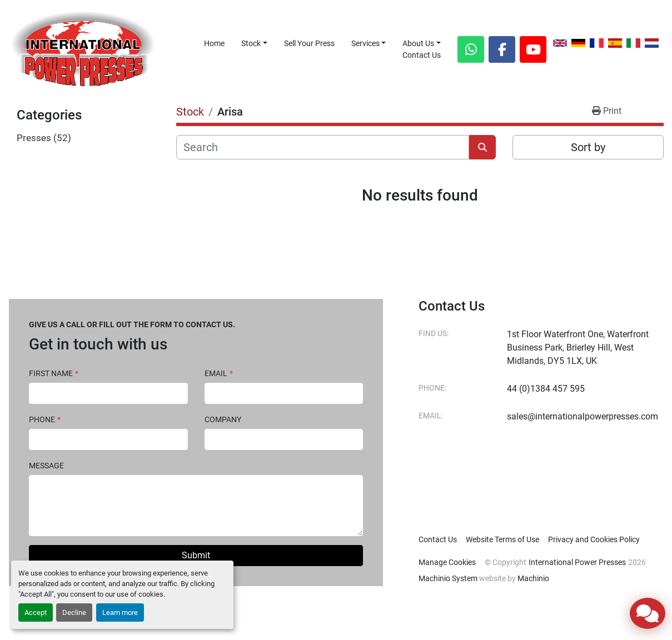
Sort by (588, 147)
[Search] (323, 147)
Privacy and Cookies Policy (594, 539)
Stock (251, 43)
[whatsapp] (471, 49)
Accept (36, 612)
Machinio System (448, 578)
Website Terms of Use (502, 539)
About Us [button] (418, 43)
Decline (74, 612)
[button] (254, 44)
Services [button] (365, 43)
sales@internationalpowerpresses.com (583, 416)
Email (219, 373)
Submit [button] (196, 555)
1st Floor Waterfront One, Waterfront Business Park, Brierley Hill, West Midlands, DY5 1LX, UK (578, 347)
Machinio (533, 578)
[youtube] (533, 49)
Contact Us (422, 55)
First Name (54, 373)
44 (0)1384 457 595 (546, 389)
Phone (45, 419)
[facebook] (502, 49)
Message (46, 466)
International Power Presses (577, 562)
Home (214, 43)
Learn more (120, 612)
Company (223, 419)
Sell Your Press (309, 43)
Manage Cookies (447, 562)
